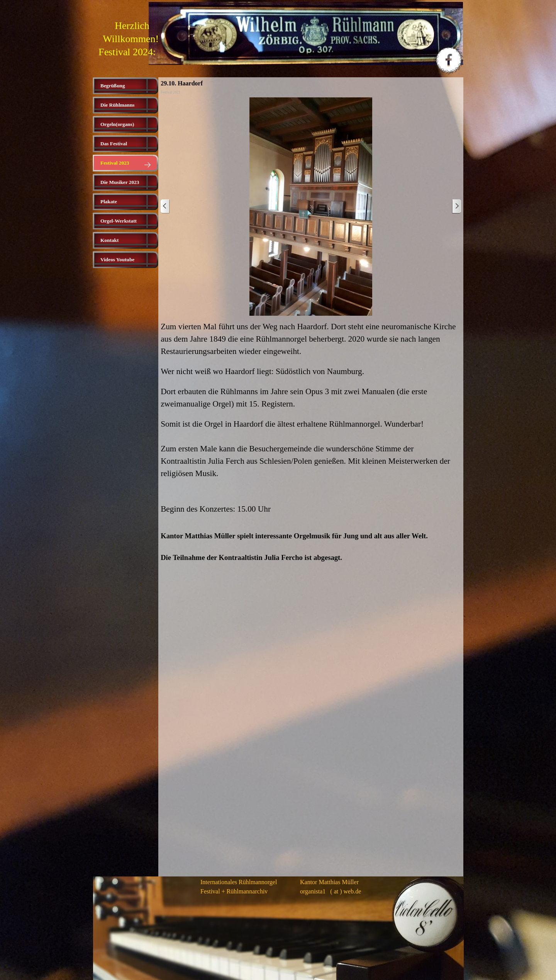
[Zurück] (165, 207)
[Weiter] (456, 207)
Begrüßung (113, 86)
